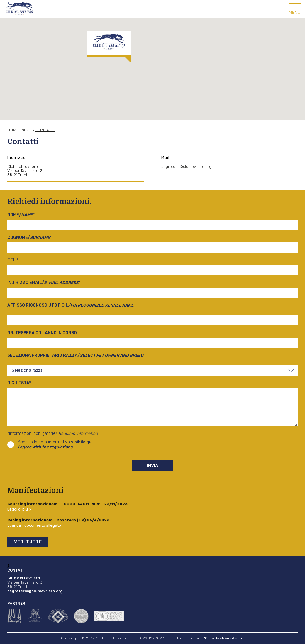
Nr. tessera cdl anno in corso (42, 333)
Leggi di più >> (20, 509)
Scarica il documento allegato (34, 525)
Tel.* (13, 260)
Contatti (45, 130)
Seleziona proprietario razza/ (75, 355)
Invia (152, 466)
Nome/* (21, 215)
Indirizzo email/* (44, 283)
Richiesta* (19, 383)
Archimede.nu (229, 638)
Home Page (19, 130)
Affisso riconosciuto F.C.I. (71, 305)
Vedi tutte (28, 542)
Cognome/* (29, 238)
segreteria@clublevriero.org (186, 167)
